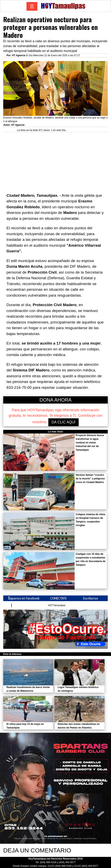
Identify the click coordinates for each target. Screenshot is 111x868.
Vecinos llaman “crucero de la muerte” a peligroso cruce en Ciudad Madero (90, 479)
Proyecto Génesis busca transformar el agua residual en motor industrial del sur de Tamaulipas (90, 443)
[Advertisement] (55, 161)
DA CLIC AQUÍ (63, 422)
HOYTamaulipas (57, 605)
